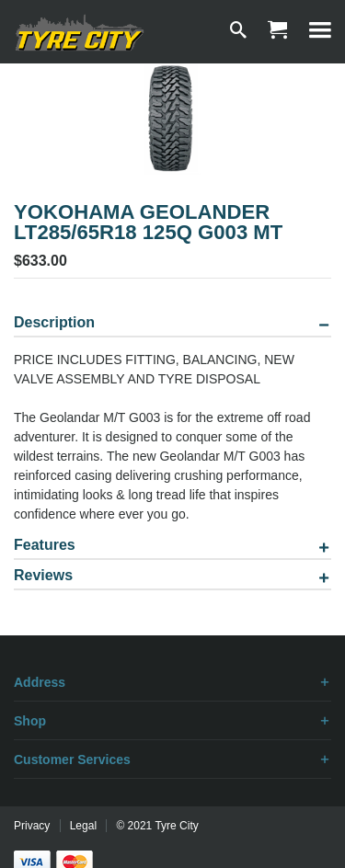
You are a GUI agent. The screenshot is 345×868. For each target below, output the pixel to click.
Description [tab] (54, 323)
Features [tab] (45, 545)
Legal (83, 826)
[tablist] (172, 457)
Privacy (32, 826)
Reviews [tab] (43, 576)
